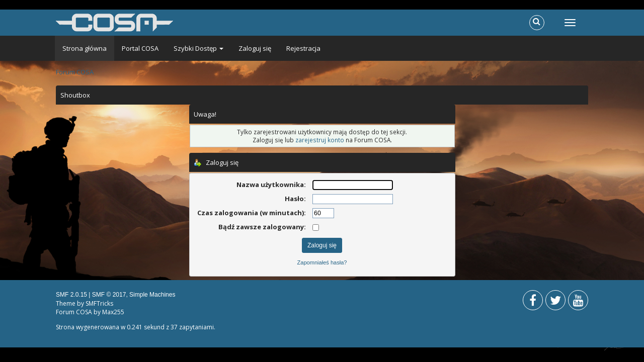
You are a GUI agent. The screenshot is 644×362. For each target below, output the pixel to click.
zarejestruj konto (320, 140)
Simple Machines (152, 295)
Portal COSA (140, 48)
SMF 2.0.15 (71, 295)
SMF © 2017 (109, 295)
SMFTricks (99, 303)
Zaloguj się (255, 48)
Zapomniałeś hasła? (322, 262)
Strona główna (85, 48)
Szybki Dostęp (198, 48)
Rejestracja (303, 48)
